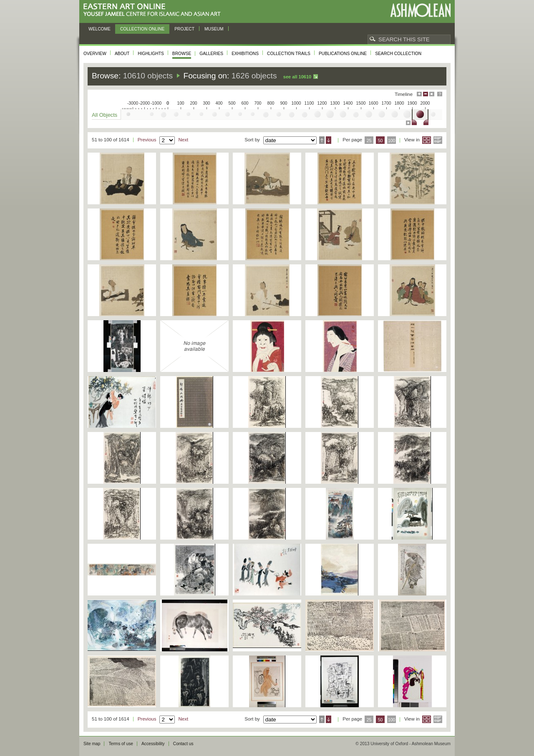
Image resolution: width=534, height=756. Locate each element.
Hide (432, 94)
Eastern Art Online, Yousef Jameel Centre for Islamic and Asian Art (154, 10)
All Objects (105, 115)
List (438, 140)
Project (184, 29)
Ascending (322, 140)
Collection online (142, 29)
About (122, 54)
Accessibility (153, 744)
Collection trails (289, 54)
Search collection (398, 54)
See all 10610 (297, 77)
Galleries (211, 54)
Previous (147, 140)
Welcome (99, 29)
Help (440, 94)
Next (183, 140)
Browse (182, 54)
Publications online (343, 54)
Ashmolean (420, 10)
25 (369, 141)
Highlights (151, 54)
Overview (95, 54)
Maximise (419, 94)
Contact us (183, 744)
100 (392, 141)
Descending (329, 140)
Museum (214, 29)
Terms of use (121, 744)
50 (380, 141)
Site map (92, 744)
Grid (427, 140)
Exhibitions (245, 54)
